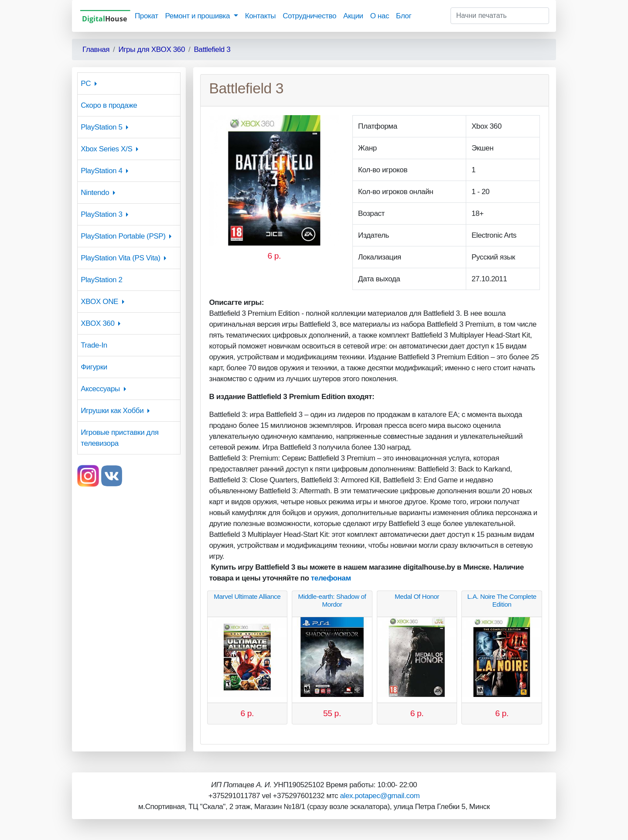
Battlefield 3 (212, 50)
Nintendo (95, 193)
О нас (380, 16)
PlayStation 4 (101, 171)
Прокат (147, 16)
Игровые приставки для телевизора (119, 438)
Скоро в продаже (109, 105)
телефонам (331, 578)
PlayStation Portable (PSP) (123, 236)
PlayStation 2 (101, 280)
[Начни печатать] (500, 16)
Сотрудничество (309, 16)
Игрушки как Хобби (112, 411)
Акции (353, 16)
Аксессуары (100, 389)
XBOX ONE (99, 302)
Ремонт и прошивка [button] (199, 16)
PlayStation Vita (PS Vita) (120, 258)
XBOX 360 (97, 323)
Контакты (260, 16)
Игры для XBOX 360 (152, 50)
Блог (404, 16)
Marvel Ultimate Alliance (247, 596)
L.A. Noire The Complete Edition (502, 600)
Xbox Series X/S (106, 149)
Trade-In (94, 345)
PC (86, 84)
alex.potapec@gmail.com (380, 796)
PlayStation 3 (101, 214)
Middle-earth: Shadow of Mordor (332, 600)
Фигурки (94, 367)
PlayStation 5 (101, 127)
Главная (96, 50)
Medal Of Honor (417, 596)
